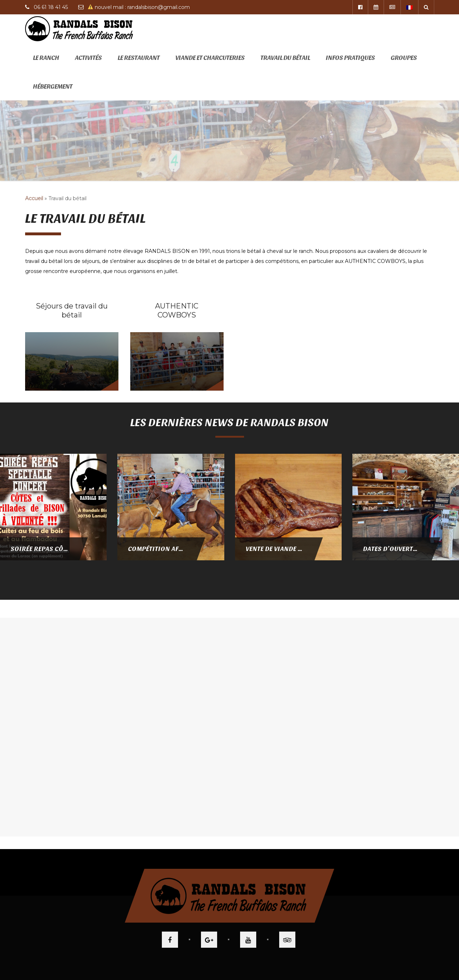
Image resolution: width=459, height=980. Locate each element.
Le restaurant (139, 57)
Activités (88, 57)
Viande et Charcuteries (210, 57)
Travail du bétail (285, 57)
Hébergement (53, 86)
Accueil (34, 198)
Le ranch (46, 57)
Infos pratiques (350, 57)
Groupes (404, 57)
